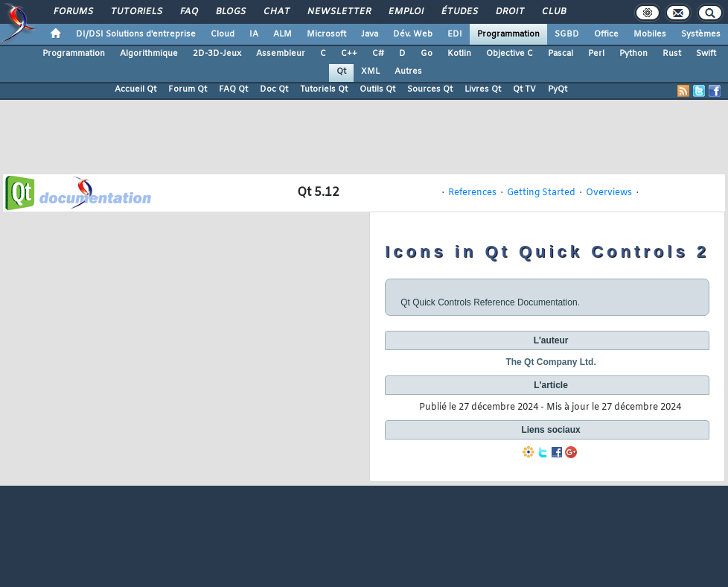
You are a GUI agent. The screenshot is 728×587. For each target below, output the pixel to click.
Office (606, 34)
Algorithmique (149, 54)
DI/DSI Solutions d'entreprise (136, 34)
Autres (408, 72)
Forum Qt (188, 89)
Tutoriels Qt (324, 89)
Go (427, 54)
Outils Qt (377, 89)
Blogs (230, 12)
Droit (509, 12)
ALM (282, 34)
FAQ (188, 12)
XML (370, 72)
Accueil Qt (135, 89)
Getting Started (541, 193)
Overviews (609, 193)
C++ (349, 54)
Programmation (508, 34)
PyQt (558, 89)
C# (378, 54)
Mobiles (650, 34)
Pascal (561, 54)
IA (254, 34)
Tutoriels (136, 12)
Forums (73, 12)
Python (633, 54)
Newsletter (338, 12)
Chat (276, 12)
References (472, 193)
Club (553, 12)
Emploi (405, 12)
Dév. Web (413, 34)
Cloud (223, 34)
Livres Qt (483, 89)
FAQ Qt (233, 89)
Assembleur (281, 54)
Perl (596, 54)
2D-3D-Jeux (217, 54)
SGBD (567, 34)
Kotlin (459, 54)
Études (459, 12)
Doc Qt (274, 89)
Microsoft (326, 34)
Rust (672, 54)
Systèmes (701, 34)
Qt (341, 72)
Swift (706, 54)
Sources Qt (430, 89)
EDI (455, 34)
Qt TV (524, 89)
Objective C (510, 54)
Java (370, 34)
